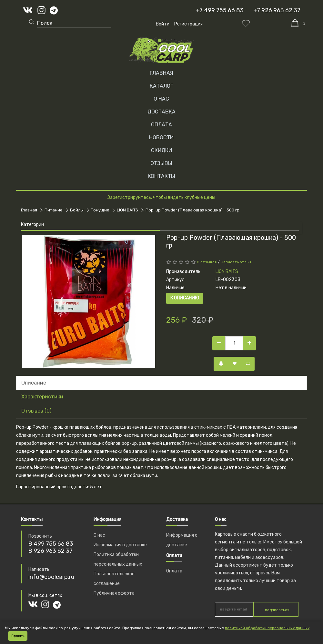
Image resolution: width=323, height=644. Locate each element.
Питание (54, 210)
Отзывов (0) (36, 411)
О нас (99, 535)
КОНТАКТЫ (161, 176)
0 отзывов (207, 262)
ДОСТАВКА (161, 112)
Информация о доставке (120, 545)
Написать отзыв (236, 262)
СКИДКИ (161, 150)
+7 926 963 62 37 (277, 10)
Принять (18, 636)
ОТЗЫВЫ (161, 163)
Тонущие (100, 210)
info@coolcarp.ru (51, 577)
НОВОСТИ (161, 137)
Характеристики (42, 397)
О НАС (161, 99)
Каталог (161, 86)
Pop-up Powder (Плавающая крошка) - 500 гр (192, 210)
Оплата (174, 571)
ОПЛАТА (161, 125)
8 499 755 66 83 (51, 544)
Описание (34, 383)
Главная (161, 73)
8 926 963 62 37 (50, 551)
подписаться (277, 610)
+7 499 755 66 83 (220, 10)
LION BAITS (127, 210)
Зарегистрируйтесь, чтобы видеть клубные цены (161, 197)
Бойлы (77, 210)
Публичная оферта (114, 593)
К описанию (185, 298)
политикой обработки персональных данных (267, 628)
